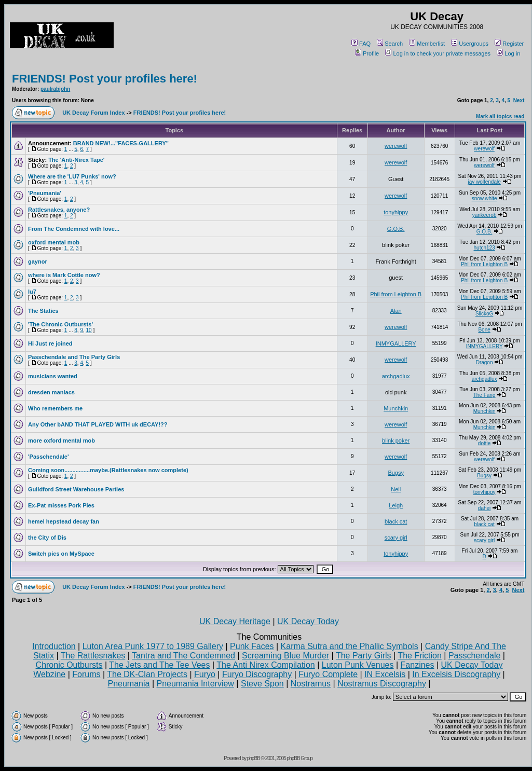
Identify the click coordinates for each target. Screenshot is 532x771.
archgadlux (396, 376)
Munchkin (396, 408)
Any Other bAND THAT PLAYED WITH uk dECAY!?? (98, 424)
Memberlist (427, 44)
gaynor (38, 261)
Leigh (396, 505)
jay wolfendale (484, 182)
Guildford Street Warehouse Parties (76, 489)
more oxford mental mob (62, 440)
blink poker (396, 440)
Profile (367, 53)
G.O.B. (396, 229)
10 (89, 330)
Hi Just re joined (50, 343)
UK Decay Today (308, 621)
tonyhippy (396, 212)
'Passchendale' (49, 457)
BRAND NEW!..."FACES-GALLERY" (121, 143)
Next (519, 100)
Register (509, 44)
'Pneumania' (45, 193)
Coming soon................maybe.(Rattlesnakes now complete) (108, 470)
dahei (484, 508)
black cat (396, 521)
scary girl (396, 538)
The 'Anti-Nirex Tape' (76, 160)
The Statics (43, 311)
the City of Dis (47, 538)
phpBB (254, 758)
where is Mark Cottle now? (64, 275)
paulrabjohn (55, 89)
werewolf (396, 146)
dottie (484, 443)
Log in (508, 53)
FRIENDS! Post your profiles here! (105, 79)
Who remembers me (55, 408)
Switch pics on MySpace (61, 554)
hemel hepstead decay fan (64, 521)
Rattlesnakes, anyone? (59, 210)
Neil (396, 489)
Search (390, 44)
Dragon (485, 362)
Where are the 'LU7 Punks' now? (72, 176)
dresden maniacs (51, 392)
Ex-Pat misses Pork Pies (61, 505)
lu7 (32, 292)
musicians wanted (53, 376)
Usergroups (470, 44)
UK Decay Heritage (235, 621)
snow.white (485, 198)
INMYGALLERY (396, 343)
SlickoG (484, 314)
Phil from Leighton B (484, 264)
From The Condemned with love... (74, 229)
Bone (484, 330)
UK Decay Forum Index (93, 113)
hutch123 (485, 248)
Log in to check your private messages (438, 53)
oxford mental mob (54, 242)
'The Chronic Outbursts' (60, 324)
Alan (396, 311)
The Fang (485, 395)
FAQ (361, 44)
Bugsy (396, 473)
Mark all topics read (500, 116)
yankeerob (485, 215)
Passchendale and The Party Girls (74, 357)
